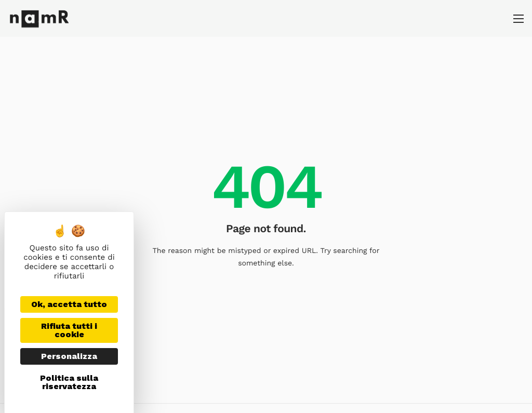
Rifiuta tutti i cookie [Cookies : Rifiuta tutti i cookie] (69, 330)
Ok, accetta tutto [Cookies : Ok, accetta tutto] (69, 304)
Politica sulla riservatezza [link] (69, 382)
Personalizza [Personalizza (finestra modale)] (69, 356)
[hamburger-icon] (518, 19)
